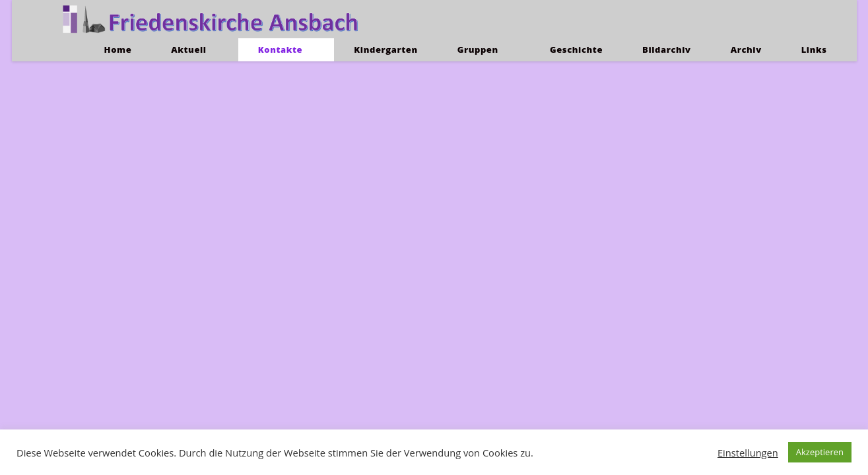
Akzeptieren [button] (820, 452)
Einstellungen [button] (748, 453)
